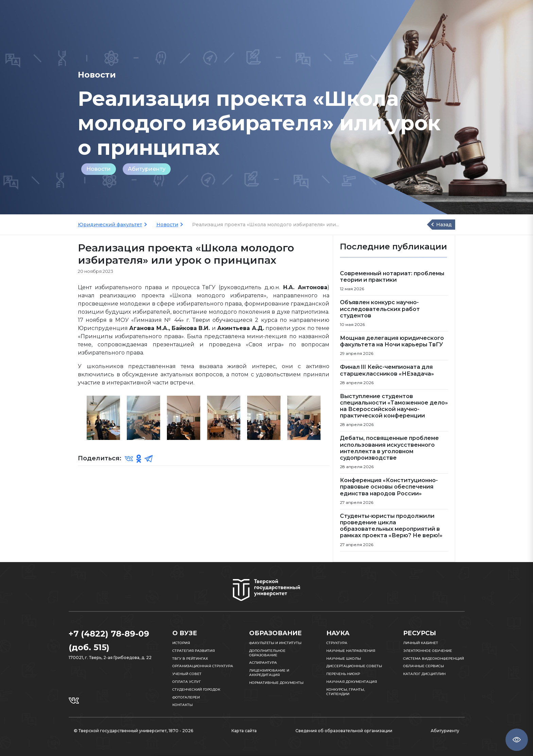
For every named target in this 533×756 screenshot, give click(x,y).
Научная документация (352, 682)
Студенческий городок (196, 689)
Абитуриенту (147, 169)
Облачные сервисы (424, 666)
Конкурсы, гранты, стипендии (346, 692)
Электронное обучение (428, 651)
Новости (99, 169)
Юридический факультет (110, 225)
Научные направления (351, 651)
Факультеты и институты (275, 643)
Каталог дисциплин (424, 674)
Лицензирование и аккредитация (269, 673)
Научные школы (344, 659)
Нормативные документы (276, 683)
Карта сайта (244, 731)
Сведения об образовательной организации (344, 731)
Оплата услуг (187, 682)
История (181, 643)
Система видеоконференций (434, 659)
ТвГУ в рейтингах (190, 659)
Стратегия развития (194, 651)
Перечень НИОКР (343, 674)
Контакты (183, 705)
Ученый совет (187, 674)
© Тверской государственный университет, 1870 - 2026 (133, 731)
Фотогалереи (186, 697)
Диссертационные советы (354, 666)
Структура (337, 643)
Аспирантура (263, 663)
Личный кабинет (421, 643)
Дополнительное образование (267, 653)
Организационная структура (203, 666)
